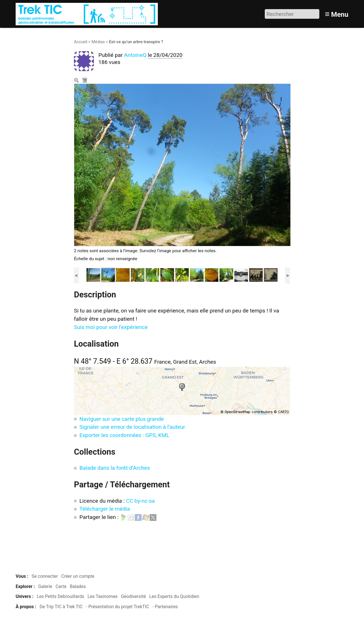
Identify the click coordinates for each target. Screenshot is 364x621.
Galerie (45, 586)
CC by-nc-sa (140, 501)
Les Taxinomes (103, 596)
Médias (98, 42)
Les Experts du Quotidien (174, 596)
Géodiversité (133, 596)
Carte (61, 586)
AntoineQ (135, 55)
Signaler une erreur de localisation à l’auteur (132, 427)
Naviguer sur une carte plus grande (122, 419)
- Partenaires (165, 607)
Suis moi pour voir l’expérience (111, 327)
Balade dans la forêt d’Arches (115, 468)
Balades (78, 586)
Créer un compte (78, 576)
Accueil (81, 42)
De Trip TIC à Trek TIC (61, 607)
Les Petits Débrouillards (60, 596)
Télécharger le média (85, 81)
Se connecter (45, 576)
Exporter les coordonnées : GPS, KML (124, 435)
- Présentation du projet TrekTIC (117, 607)
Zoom (77, 81)
